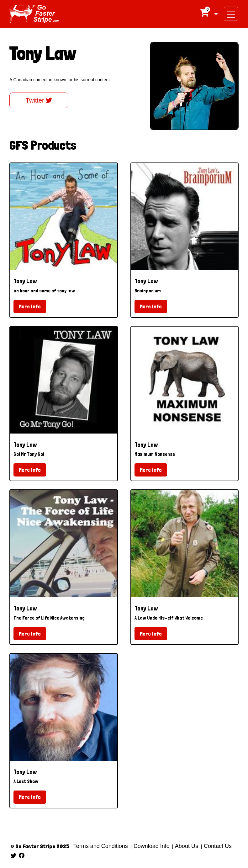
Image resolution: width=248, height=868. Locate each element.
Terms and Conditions (101, 846)
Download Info (152, 846)
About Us (187, 846)
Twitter (39, 100)
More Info (30, 306)
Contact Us (217, 846)
